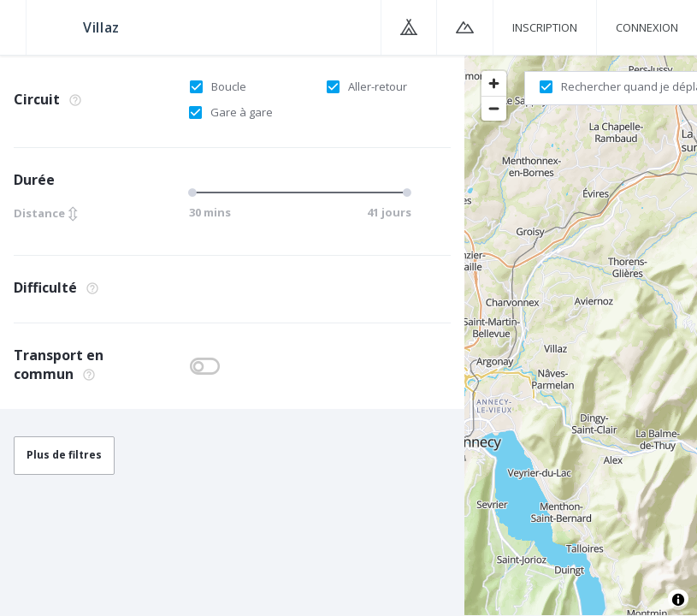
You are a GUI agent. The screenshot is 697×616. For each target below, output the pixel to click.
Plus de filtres (64, 455)
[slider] (195, 192)
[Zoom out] (494, 108)
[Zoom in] (494, 83)
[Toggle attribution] (678, 600)
